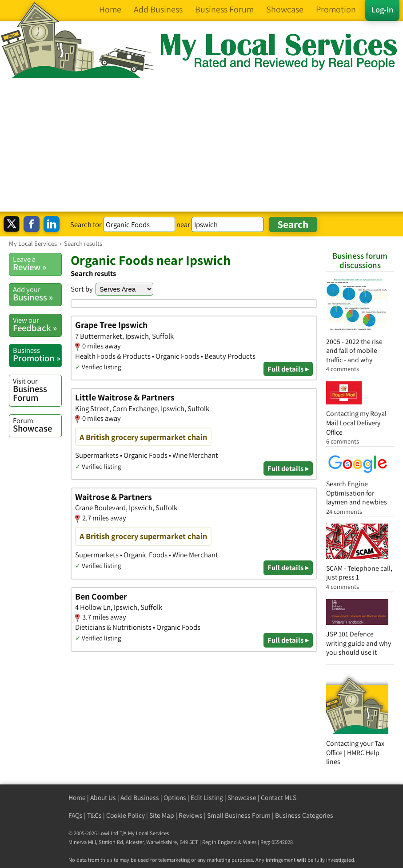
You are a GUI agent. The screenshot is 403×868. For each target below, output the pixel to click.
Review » (37, 264)
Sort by (82, 289)
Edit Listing (207, 798)
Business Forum (37, 390)
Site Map (162, 815)
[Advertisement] (201, 145)
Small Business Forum (239, 815)
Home (77, 798)
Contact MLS (279, 798)
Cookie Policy (126, 815)
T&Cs (94, 815)
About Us (103, 798)
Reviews (191, 815)
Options (175, 798)
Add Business (140, 798)
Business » (37, 294)
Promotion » (37, 355)
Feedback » (37, 324)
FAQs (76, 815)
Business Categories (304, 815)
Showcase (37, 425)
